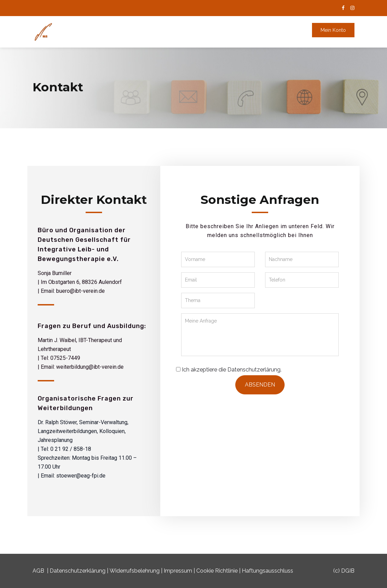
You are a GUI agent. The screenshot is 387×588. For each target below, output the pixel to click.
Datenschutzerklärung (78, 571)
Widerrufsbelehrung (135, 571)
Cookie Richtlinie (217, 571)
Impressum (178, 571)
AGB (38, 571)
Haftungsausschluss (267, 571)
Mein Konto (333, 30)
